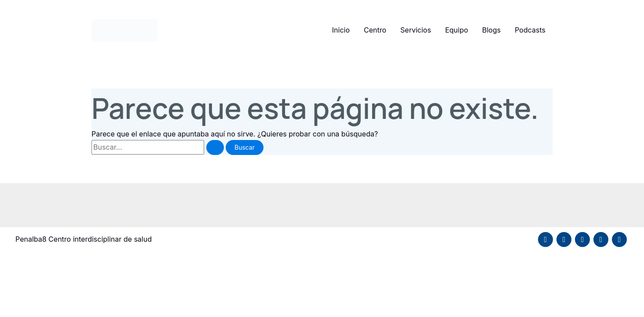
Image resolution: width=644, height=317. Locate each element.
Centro (375, 30)
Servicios (416, 30)
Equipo (457, 30)
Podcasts (530, 30)
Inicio (341, 30)
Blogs (491, 30)
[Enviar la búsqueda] (215, 147)
